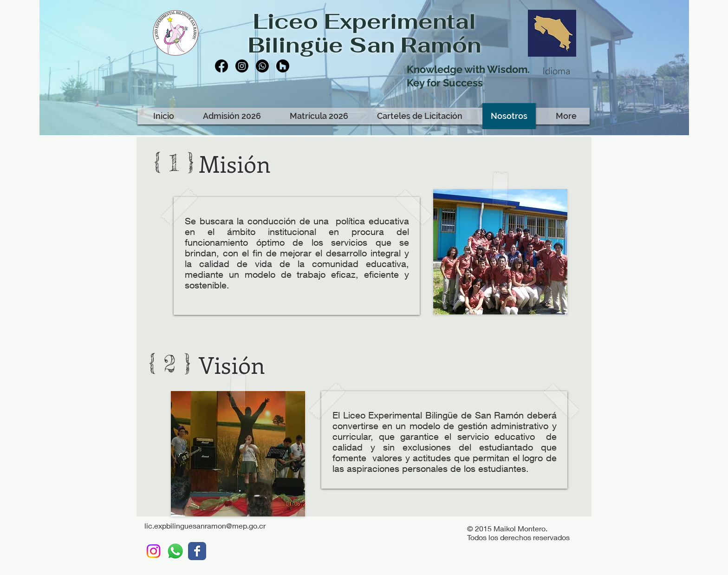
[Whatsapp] (262, 66)
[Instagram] (242, 66)
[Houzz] (283, 66)
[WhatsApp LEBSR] (175, 551)
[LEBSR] (197, 551)
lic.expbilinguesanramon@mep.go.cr (205, 526)
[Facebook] (221, 66)
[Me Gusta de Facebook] (273, 97)
